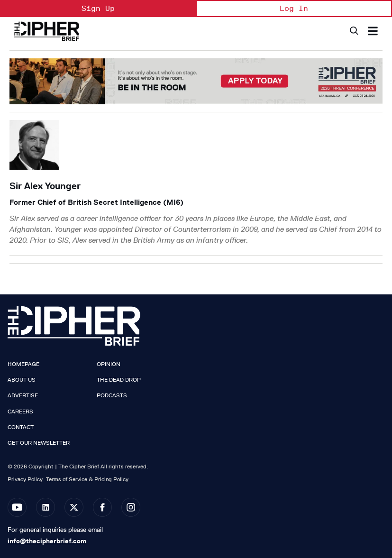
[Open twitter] (74, 507)
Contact (21, 427)
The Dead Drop (119, 380)
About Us (22, 380)
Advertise (23, 395)
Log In (294, 8)
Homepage (23, 364)
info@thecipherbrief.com (47, 541)
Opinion (109, 364)
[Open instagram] (131, 507)
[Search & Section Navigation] (373, 31)
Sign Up (98, 8)
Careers (20, 412)
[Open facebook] (102, 507)
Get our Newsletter (39, 443)
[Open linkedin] (46, 507)
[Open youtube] (17, 507)
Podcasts (112, 395)
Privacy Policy (25, 479)
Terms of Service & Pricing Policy (87, 479)
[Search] (353, 31)
